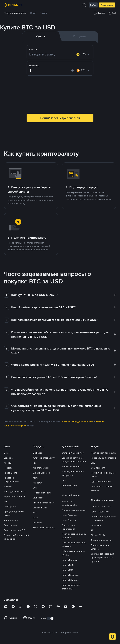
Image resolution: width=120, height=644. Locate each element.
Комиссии (96, 525)
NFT (35, 513)
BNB (93, 463)
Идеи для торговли (101, 481)
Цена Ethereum (69, 520)
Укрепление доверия (15, 496)
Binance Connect (70, 485)
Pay (35, 463)
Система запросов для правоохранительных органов (102, 558)
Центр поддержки (100, 511)
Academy (37, 483)
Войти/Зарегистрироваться (60, 118)
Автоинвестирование (44, 503)
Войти (93, 5)
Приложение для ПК (14, 530)
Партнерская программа (103, 453)
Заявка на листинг (71, 467)
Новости (8, 468)
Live (35, 488)
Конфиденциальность (15, 491)
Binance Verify (98, 535)
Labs (64, 480)
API (92, 530)
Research (37, 523)
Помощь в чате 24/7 (101, 506)
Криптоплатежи (41, 468)
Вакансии (9, 458)
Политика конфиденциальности (77, 422)
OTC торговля (98, 468)
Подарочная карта (42, 493)
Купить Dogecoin (70, 575)
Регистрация (107, 5)
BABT (36, 518)
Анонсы (8, 463)
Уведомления (11, 520)
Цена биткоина (69, 515)
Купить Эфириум (70, 580)
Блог (6, 501)
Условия (8, 486)
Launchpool (38, 498)
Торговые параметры (102, 540)
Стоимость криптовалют (74, 510)
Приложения (10, 525)
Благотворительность (44, 528)
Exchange (38, 453)
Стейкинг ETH (40, 508)
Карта (36, 478)
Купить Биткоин (70, 560)
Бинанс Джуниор (41, 473)
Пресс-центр (10, 473)
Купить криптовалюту (44, 458)
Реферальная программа (104, 458)
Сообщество (10, 506)
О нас (7, 453)
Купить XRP (68, 570)
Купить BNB (68, 565)
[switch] (50, 618)
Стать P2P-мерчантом (73, 453)
